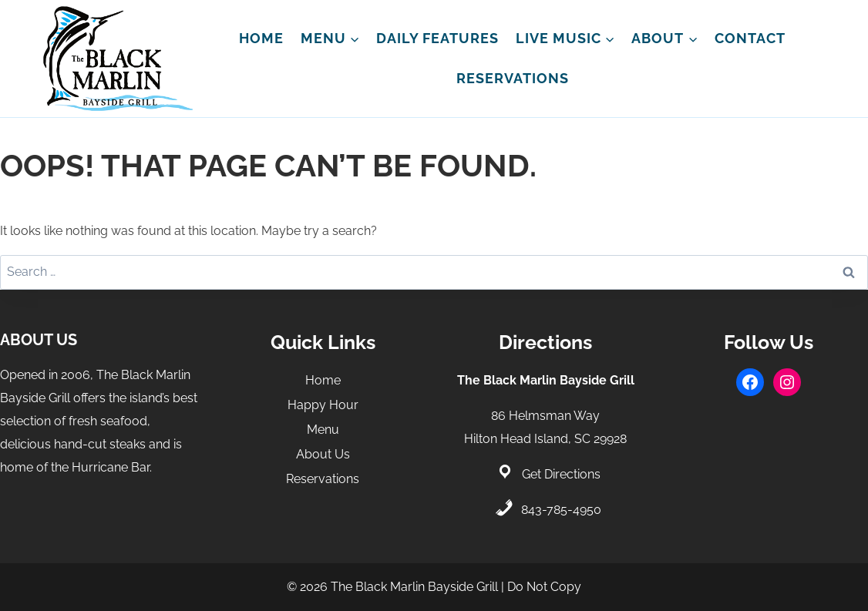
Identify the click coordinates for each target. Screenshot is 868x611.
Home (261, 38)
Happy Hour (323, 405)
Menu (323, 430)
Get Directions (561, 474)
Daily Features (437, 38)
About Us (323, 454)
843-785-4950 (561, 510)
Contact (750, 38)
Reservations (513, 78)
